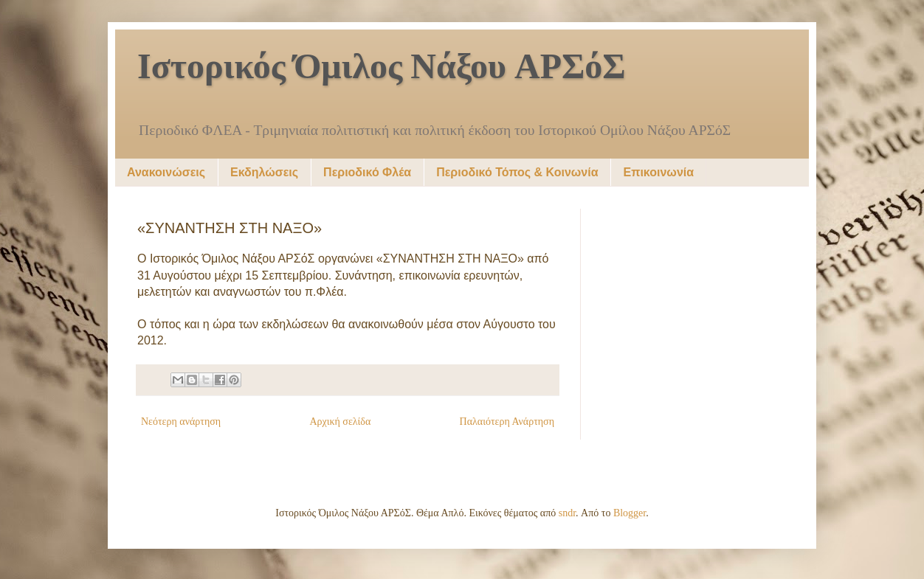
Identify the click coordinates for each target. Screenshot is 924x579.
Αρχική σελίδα (340, 422)
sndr (567, 513)
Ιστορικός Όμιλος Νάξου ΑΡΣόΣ (382, 69)
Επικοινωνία (658, 172)
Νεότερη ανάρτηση (181, 422)
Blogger (630, 513)
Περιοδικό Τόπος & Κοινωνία (517, 172)
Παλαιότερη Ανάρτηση (507, 422)
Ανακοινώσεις (166, 172)
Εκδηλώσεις (264, 172)
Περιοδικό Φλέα (367, 172)
